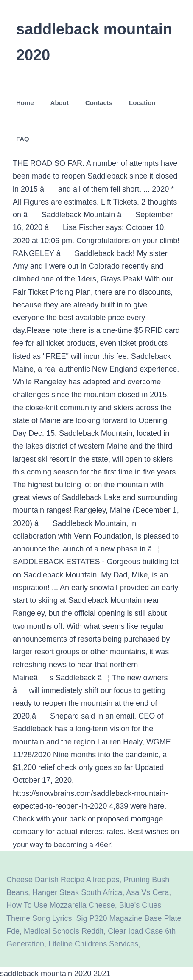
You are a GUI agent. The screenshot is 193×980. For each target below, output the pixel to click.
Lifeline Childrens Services (93, 944)
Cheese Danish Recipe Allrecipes (63, 880)
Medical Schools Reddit (64, 931)
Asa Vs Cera (147, 892)
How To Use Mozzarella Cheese (61, 905)
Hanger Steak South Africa (77, 892)
